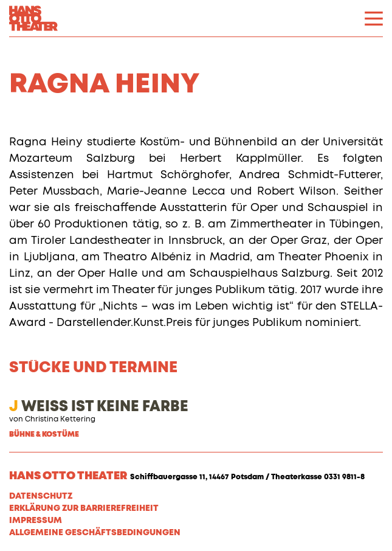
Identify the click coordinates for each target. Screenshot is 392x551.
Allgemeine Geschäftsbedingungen (95, 533)
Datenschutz (41, 496)
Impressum (36, 521)
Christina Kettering (60, 420)
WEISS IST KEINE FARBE (99, 407)
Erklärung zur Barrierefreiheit (84, 508)
